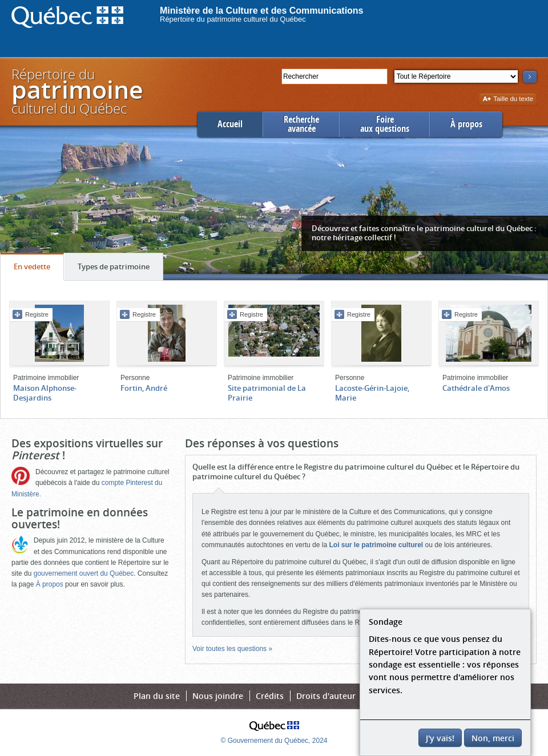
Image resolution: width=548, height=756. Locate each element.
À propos (466, 124)
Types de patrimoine (120, 269)
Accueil (230, 124)
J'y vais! (440, 738)
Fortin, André (144, 388)
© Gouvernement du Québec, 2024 (274, 741)
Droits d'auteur (326, 696)
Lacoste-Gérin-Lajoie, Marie (372, 393)
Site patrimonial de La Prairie (267, 393)
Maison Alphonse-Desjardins (45, 393)
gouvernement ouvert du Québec (84, 573)
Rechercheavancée (301, 124)
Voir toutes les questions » (232, 649)
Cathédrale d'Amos (476, 388)
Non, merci (493, 738)
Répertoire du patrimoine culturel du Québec (233, 19)
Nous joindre (218, 696)
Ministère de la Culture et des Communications (262, 11)
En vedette (39, 269)
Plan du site (157, 696)
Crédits (270, 696)
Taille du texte (508, 100)
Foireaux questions (385, 124)
